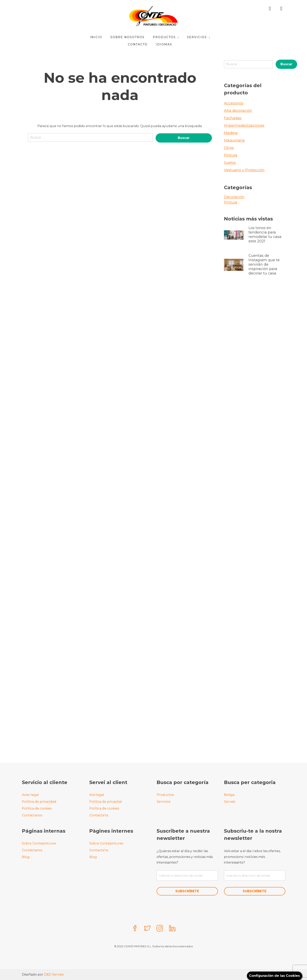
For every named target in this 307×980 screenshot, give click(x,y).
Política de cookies (37, 808)
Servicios (197, 37)
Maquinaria (234, 140)
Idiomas (164, 44)
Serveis (230, 802)
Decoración (234, 197)
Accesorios (234, 103)
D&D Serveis (54, 974)
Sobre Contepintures (39, 843)
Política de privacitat (106, 802)
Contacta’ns (99, 815)
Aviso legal (30, 795)
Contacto (138, 44)
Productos (164, 37)
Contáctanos (32, 815)
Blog (26, 857)
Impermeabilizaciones (244, 125)
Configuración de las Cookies (274, 976)
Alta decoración (238, 111)
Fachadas (233, 118)
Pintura (231, 155)
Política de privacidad (39, 802)
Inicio (96, 37)
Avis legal (97, 795)
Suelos (230, 163)
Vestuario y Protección (244, 170)
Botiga (229, 795)
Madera (231, 133)
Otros (229, 148)
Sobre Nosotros (127, 37)
